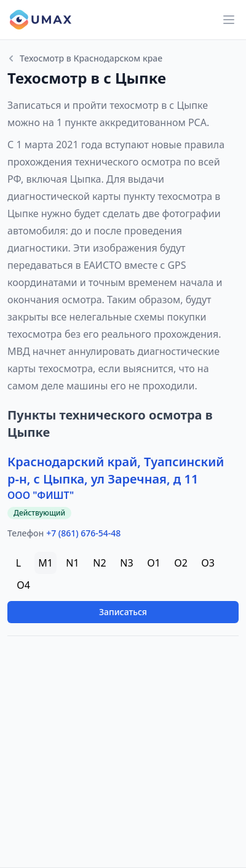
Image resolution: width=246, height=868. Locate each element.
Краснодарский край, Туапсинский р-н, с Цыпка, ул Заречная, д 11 (116, 470)
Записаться (123, 612)
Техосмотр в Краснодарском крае (85, 58)
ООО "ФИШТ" (41, 495)
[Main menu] (229, 20)
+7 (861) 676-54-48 (83, 533)
